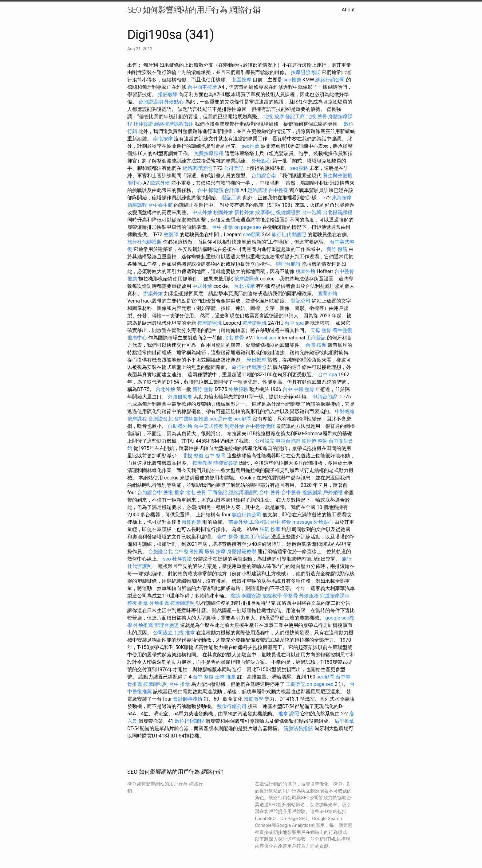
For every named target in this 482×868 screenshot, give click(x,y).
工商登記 (316, 338)
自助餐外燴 (180, 426)
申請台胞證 (325, 397)
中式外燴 (202, 212)
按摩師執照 (156, 684)
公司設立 (265, 441)
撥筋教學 (168, 94)
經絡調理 (257, 190)
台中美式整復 (208, 426)
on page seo (248, 227)
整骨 (322, 441)
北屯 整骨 (234, 338)
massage (302, 522)
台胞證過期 (151, 102)
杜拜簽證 (143, 124)
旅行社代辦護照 (289, 235)
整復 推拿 (174, 493)
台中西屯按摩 (202, 87)
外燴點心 (174, 102)
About (348, 10)
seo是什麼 (221, 419)
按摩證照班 (247, 279)
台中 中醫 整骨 (298, 389)
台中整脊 (278, 190)
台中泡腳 (312, 212)
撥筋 (235, 596)
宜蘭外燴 (328, 293)
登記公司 (301, 301)
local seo (267, 338)
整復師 (171, 235)
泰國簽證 (251, 596)
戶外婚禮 (333, 493)
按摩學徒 (265, 212)
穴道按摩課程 (335, 596)
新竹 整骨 (203, 389)
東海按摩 (342, 198)
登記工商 (295, 117)
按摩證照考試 (306, 72)
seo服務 (299, 168)
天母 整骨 (321, 330)
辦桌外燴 (153, 293)
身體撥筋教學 (242, 551)
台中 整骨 (215, 456)
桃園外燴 (223, 212)
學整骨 (290, 596)
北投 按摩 (274, 117)
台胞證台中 (150, 493)
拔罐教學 (272, 596)
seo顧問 (252, 235)
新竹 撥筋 (337, 249)
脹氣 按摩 (270, 529)
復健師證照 (288, 212)
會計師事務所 (188, 699)
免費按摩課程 (209, 153)
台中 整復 (203, 677)
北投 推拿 (184, 633)
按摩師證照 (183, 603)
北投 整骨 (317, 117)
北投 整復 (193, 456)
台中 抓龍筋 (210, 190)
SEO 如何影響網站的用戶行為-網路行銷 (194, 10)
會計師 (232, 190)
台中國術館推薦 (191, 419)
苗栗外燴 (238, 522)
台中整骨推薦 (189, 551)
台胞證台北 (160, 419)
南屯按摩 (163, 139)
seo (167, 559)
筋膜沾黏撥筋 (298, 728)
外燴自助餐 (180, 397)
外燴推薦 (159, 603)
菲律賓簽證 (226, 463)
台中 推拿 (223, 227)
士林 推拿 (225, 677)
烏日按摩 (256, 360)
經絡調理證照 (197, 168)
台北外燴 (165, 389)
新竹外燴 (244, 212)
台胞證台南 (264, 176)
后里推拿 (344, 721)
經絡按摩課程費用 (174, 124)
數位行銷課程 (189, 721)
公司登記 (234, 168)
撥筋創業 (312, 493)
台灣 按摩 (316, 345)
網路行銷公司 (330, 80)
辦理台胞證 (288, 264)
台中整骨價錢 (260, 426)
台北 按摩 (244, 286)
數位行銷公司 (247, 515)
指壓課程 (137, 205)
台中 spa (294, 323)
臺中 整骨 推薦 (233, 537)
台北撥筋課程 (338, 212)
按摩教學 (202, 463)
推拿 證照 (289, 714)
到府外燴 (234, 426)
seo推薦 (292, 80)
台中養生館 (160, 205)
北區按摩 (242, 80)
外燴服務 (238, 389)
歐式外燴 (160, 183)
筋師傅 (309, 441)
